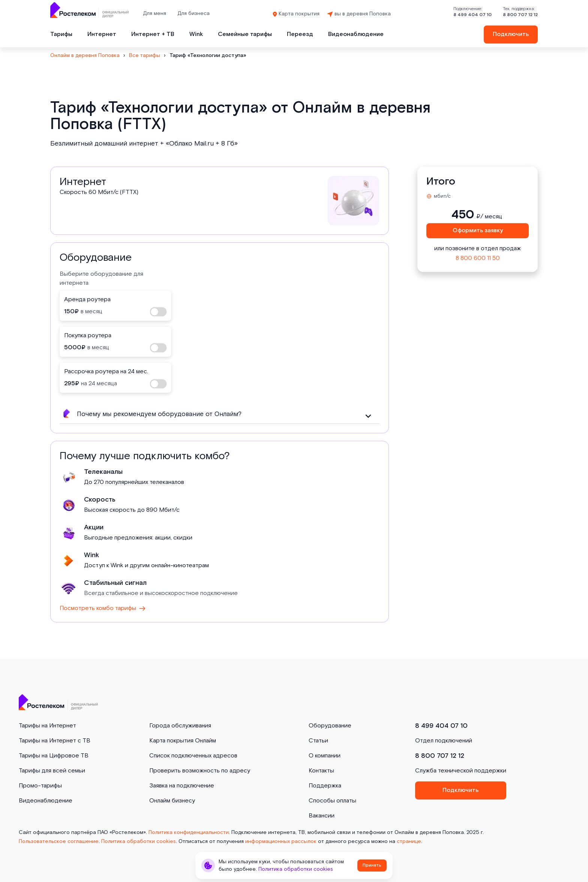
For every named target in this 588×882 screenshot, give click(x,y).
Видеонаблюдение (356, 34)
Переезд (300, 34)
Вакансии (322, 816)
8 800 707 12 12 (520, 15)
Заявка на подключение (182, 786)
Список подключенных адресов (193, 756)
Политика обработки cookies (139, 841)
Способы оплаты (332, 801)
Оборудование (330, 726)
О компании (325, 756)
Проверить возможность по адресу (200, 771)
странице (409, 841)
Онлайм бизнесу (172, 801)
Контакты (321, 771)
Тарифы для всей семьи (52, 771)
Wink (196, 34)
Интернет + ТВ (153, 34)
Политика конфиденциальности (189, 832)
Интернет (102, 34)
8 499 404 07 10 (472, 15)
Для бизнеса (193, 14)
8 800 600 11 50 (478, 258)
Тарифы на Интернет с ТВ (55, 741)
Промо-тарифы (40, 786)
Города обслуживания (180, 726)
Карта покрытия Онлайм (183, 741)
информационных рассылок (281, 841)
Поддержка (325, 786)
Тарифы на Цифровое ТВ (54, 756)
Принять (372, 865)
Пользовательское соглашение (59, 841)
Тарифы (61, 34)
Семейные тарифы (245, 34)
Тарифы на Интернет (47, 726)
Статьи (318, 741)
